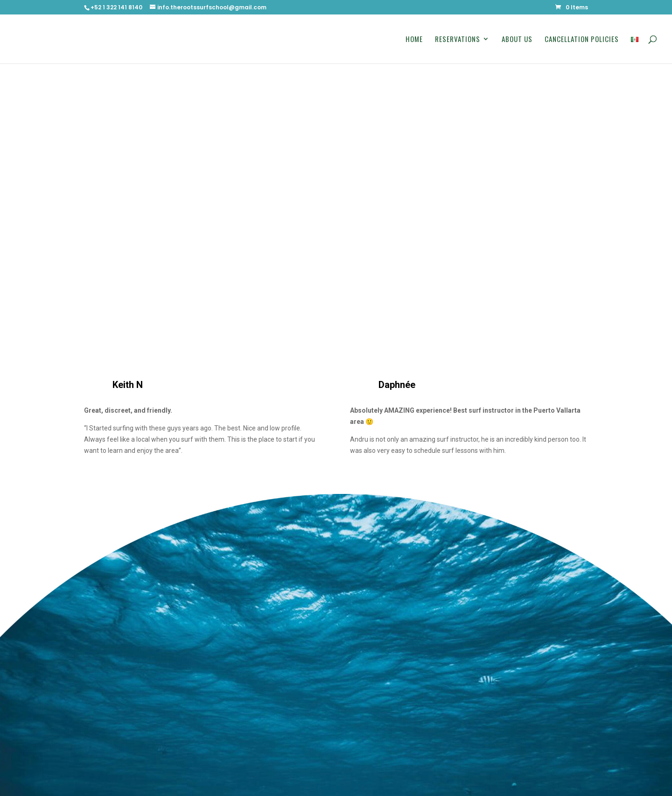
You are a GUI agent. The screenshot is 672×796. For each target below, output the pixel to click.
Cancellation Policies (582, 40)
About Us (517, 40)
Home (414, 40)
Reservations (458, 40)
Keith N (128, 385)
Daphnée (397, 385)
